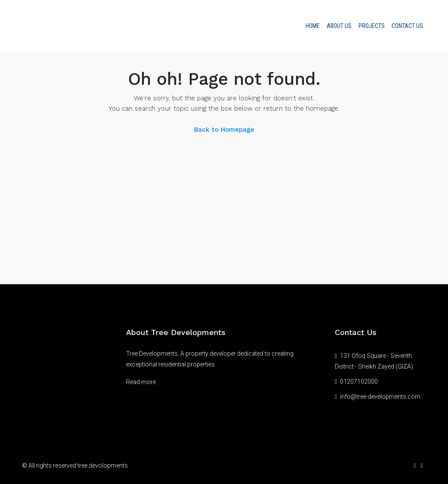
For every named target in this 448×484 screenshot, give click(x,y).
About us (339, 26)
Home (313, 26)
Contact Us (407, 26)
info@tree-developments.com (380, 397)
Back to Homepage (224, 130)
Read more (141, 382)
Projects (372, 26)
